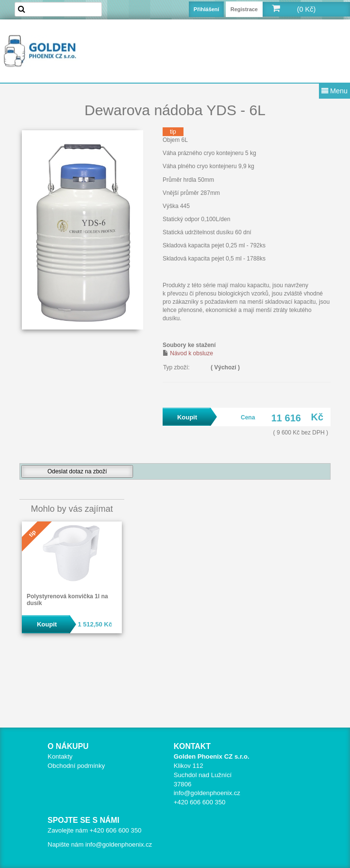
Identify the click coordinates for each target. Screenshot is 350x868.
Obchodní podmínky (76, 766)
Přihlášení (207, 9)
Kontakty (60, 756)
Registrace (244, 9)
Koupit (47, 624)
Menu (334, 91)
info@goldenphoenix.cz (207, 793)
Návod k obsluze (192, 353)
